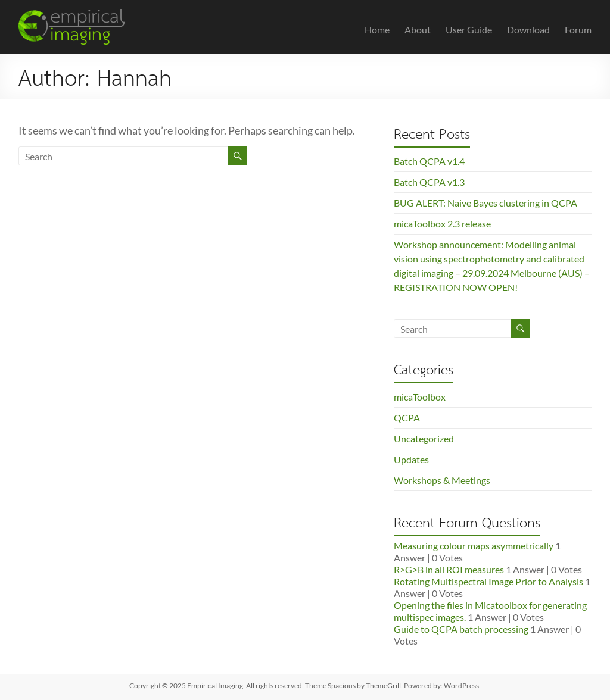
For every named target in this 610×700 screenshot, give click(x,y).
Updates (411, 459)
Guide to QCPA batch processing (461, 629)
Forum (578, 29)
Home (377, 29)
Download (528, 29)
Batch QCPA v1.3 (429, 182)
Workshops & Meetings (442, 480)
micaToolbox (420, 397)
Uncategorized (424, 438)
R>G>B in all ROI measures (449, 569)
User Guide (469, 29)
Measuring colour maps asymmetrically (474, 546)
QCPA (407, 418)
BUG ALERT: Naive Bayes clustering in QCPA (485, 203)
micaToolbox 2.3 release (442, 224)
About (418, 29)
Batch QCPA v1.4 (429, 161)
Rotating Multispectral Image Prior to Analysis (488, 581)
